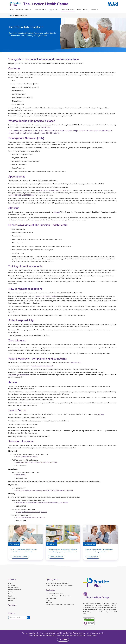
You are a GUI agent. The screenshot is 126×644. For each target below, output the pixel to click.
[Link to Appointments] (26, 542)
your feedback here (74, 362)
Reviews (86, 10)
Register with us (54, 10)
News (79, 10)
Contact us (94, 10)
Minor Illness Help (41, 10)
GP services (12, 585)
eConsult (56, 212)
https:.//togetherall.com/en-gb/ (27, 457)
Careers (11, 592)
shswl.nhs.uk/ (21, 475)
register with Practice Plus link (46, 296)
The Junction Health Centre (46, 4)
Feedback (12, 596)
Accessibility (12, 598)
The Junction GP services (24, 10)
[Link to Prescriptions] (63, 542)
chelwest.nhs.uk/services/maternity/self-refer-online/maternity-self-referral (42, 503)
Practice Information (68, 10)
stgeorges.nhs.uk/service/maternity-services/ (32, 512)
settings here (34, 635)
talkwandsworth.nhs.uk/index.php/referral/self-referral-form (37, 462)
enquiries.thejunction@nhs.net (42, 366)
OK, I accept (63, 640)
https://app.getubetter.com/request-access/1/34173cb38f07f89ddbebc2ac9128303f (45, 490)
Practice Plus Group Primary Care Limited (102, 603)
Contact (11, 600)
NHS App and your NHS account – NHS (53, 190)
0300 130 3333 (16, 195)
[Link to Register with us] (100, 542)
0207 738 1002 (28, 195)
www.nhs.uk (46, 127)
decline (43, 635)
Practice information (15, 590)
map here (100, 414)
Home (12, 10)
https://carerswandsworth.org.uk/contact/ (30, 517)
